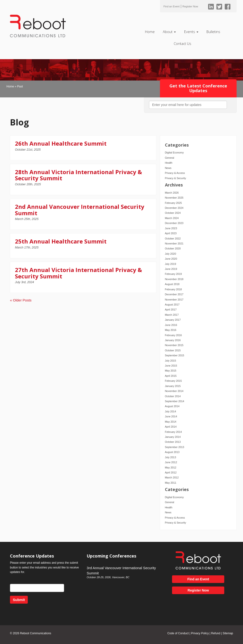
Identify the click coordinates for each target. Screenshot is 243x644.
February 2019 (173, 274)
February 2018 (173, 289)
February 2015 (173, 381)
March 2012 (172, 477)
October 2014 (173, 396)
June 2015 (171, 366)
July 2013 (171, 457)
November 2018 (174, 279)
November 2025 (174, 198)
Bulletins (213, 32)
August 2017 (172, 305)
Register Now (190, 6)
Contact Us (182, 43)
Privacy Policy (200, 633)
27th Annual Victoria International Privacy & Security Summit (78, 273)
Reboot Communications (35, 633)
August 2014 (172, 406)
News (168, 168)
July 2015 (171, 361)
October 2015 (173, 350)
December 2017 (174, 294)
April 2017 (171, 310)
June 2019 (171, 269)
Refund (216, 633)
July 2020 (171, 254)
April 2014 (171, 427)
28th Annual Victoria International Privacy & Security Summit (78, 175)
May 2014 (171, 422)
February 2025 (173, 203)
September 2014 (175, 401)
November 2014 (174, 391)
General (170, 158)
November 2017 (174, 300)
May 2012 (171, 467)
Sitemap (228, 633)
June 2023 (171, 228)
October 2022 (173, 239)
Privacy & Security (175, 178)
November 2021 (174, 243)
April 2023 (171, 233)
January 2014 (173, 437)
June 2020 (171, 259)
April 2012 (171, 472)
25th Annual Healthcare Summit (61, 241)
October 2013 (173, 442)
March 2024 (172, 218)
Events (191, 32)
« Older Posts (21, 300)
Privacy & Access (175, 173)
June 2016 (171, 325)
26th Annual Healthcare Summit (61, 143)
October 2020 (173, 248)
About (169, 32)
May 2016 (171, 330)
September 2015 (175, 355)
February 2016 (173, 335)
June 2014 (171, 416)
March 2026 (172, 193)
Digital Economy (174, 153)
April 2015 (171, 376)
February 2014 (173, 432)
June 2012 (171, 462)
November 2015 (174, 345)
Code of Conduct (178, 633)
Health (169, 163)
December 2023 (174, 223)
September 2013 (175, 447)
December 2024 (174, 208)
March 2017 (172, 315)
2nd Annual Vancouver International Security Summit (80, 210)
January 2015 (173, 386)
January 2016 (173, 340)
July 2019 (171, 264)
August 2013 (172, 452)
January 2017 (173, 320)
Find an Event (172, 6)
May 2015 (171, 371)
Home (150, 32)
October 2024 (173, 213)
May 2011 (171, 483)
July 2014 (171, 411)
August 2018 (172, 284)
